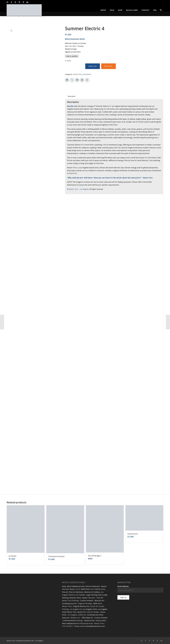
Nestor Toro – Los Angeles (79, 189)
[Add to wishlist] (72, 56)
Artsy (64, 586)
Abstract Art (99, 601)
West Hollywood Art (70, 623)
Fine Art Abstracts (93, 586)
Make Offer (108, 66)
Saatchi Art (82, 612)
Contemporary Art (69, 603)
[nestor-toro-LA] (24, 10)
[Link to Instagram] (7, 2)
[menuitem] (103, 10)
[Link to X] (15, 2)
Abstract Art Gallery (92, 592)
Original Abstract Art (81, 606)
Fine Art (65, 592)
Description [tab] (72, 96)
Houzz (72, 589)
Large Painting (92, 595)
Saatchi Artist (89, 620)
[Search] (161, 10)
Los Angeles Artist (90, 609)
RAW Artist (85, 589)
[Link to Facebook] (11, 2)
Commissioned (69, 620)
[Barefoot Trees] (168, 322)
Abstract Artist (75, 598)
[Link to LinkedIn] (27, 2)
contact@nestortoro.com (95, 626)
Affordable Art (87, 618)
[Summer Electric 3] (2, 322)
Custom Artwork (86, 601)
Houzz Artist (101, 620)
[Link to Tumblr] (23, 2)
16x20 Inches (77, 74)
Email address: (123, 586)
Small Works (87, 74)
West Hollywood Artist (76, 586)
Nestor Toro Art (88, 598)
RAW (95, 603)
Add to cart (93, 66)
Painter (82, 595)
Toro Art (100, 598)
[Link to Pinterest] (19, 2)
